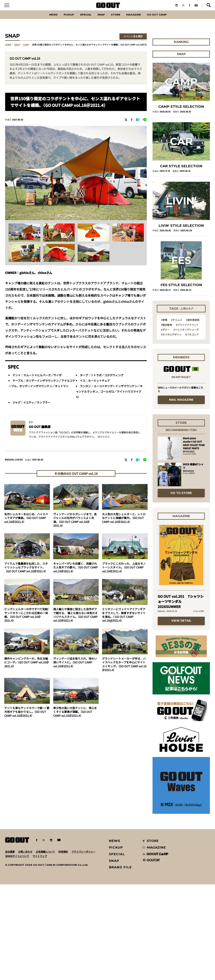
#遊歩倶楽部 (193, 415)
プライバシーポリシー (83, 947)
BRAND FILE (120, 963)
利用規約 (63, 947)
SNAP (100, 20)
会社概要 (10, 947)
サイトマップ (40, 952)
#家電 (164, 415)
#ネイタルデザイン (171, 430)
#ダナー (165, 425)
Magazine (138, 20)
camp (26, 50)
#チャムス (177, 415)
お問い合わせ (25, 947)
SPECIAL (81, 20)
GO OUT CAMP (166, 20)
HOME (8, 50)
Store (116, 20)
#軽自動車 (167, 420)
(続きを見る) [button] (104, 442)
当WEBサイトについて (17, 952)
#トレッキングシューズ (186, 425)
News (44, 20)
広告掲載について (45, 947)
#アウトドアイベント (187, 420)
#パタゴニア (192, 430)
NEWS (115, 936)
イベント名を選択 (133, 41)
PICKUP (62, 20)
